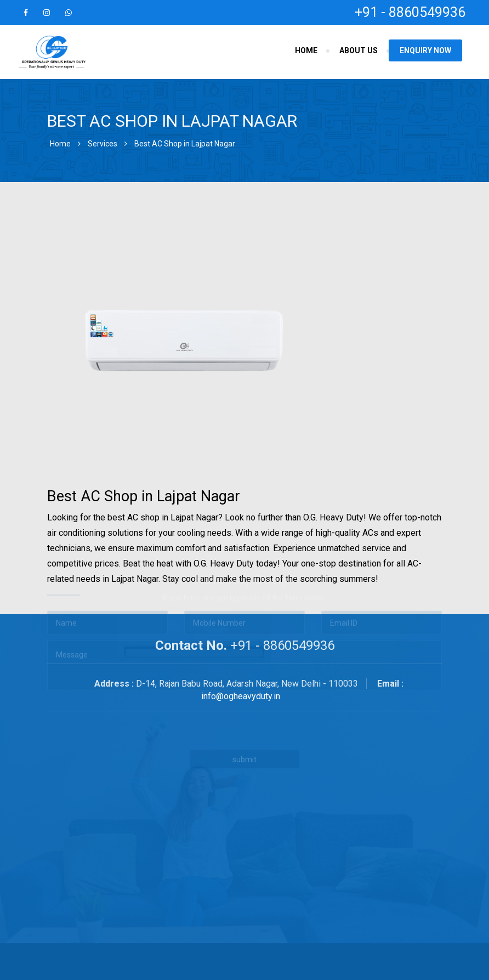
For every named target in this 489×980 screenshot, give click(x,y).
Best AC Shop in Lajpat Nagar (185, 144)
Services (103, 144)
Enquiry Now (425, 50)
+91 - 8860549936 (410, 12)
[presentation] (195, 686)
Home (306, 50)
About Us (359, 50)
